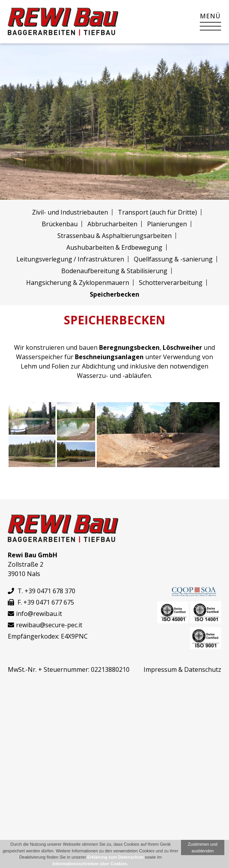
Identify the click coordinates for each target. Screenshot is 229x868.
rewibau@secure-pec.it (49, 625)
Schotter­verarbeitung (171, 283)
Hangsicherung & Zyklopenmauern (78, 283)
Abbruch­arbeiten (112, 224)
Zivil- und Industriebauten (70, 212)
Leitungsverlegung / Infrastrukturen (70, 259)
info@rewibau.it (39, 614)
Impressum (160, 669)
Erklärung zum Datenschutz (116, 857)
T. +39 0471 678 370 (42, 591)
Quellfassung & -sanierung (173, 259)
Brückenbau (60, 224)
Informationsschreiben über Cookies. (91, 864)
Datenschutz (203, 669)
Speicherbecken (115, 294)
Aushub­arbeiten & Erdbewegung (114, 247)
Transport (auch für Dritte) (157, 212)
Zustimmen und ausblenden (203, 847)
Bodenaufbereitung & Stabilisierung (114, 271)
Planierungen (167, 224)
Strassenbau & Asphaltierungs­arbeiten (115, 236)
